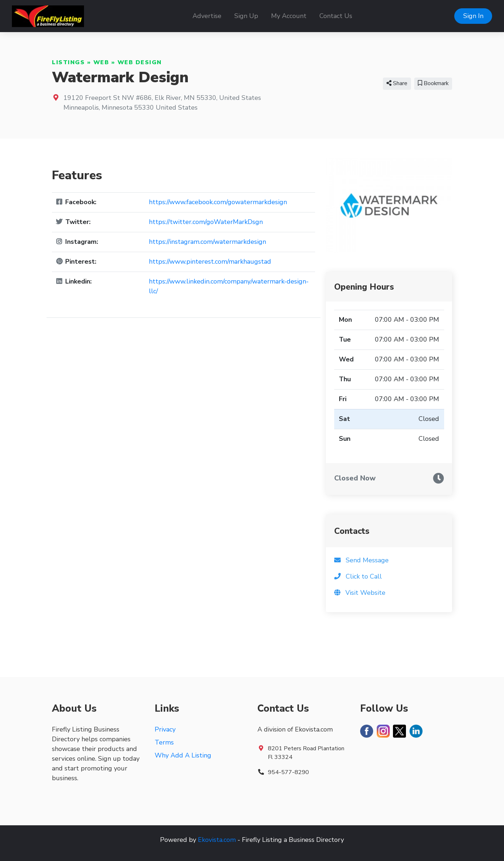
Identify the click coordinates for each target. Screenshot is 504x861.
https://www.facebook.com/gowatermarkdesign (218, 202)
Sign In (473, 16)
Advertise (207, 16)
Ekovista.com (217, 840)
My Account (289, 16)
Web (101, 62)
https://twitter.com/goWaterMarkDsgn (206, 222)
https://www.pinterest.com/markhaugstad (210, 262)
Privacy (165, 729)
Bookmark (433, 83)
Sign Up (246, 16)
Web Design (140, 62)
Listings (68, 62)
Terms (164, 742)
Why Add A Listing (183, 755)
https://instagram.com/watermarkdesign (207, 242)
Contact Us (336, 16)
